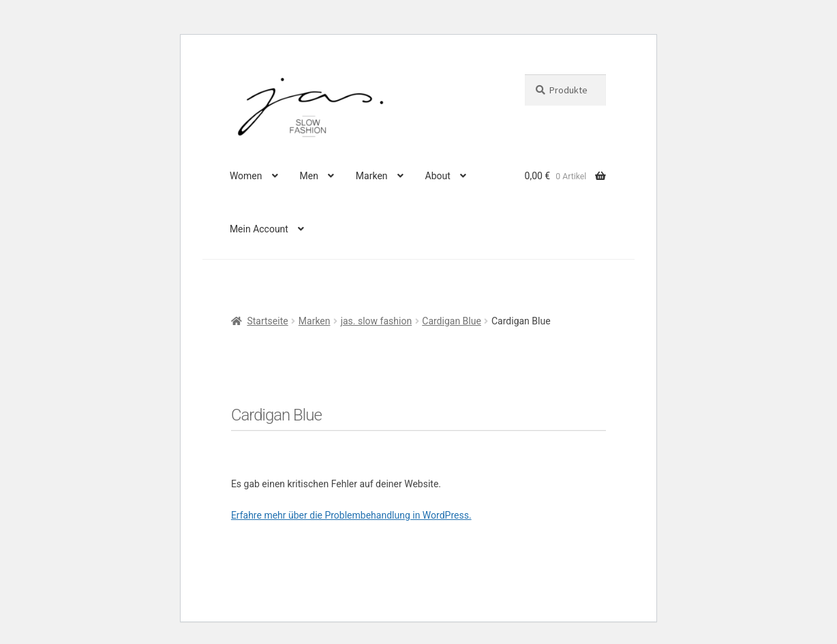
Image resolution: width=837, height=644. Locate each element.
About (438, 176)
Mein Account (259, 229)
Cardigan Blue (452, 321)
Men (308, 176)
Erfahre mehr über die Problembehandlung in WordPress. (351, 515)
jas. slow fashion (377, 321)
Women (246, 176)
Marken (372, 176)
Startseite (267, 321)
